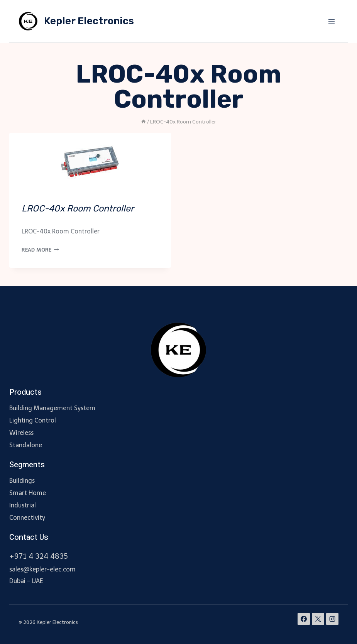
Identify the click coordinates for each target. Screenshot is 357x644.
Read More (40, 250)
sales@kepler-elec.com (42, 569)
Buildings (22, 481)
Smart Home (28, 493)
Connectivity (27, 518)
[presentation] (90, 162)
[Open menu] (331, 21)
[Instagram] (332, 619)
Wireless (21, 433)
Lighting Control (33, 420)
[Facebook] (304, 619)
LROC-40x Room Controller (78, 208)
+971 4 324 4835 (39, 556)
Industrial (23, 505)
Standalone (26, 445)
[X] (318, 619)
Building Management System (52, 408)
